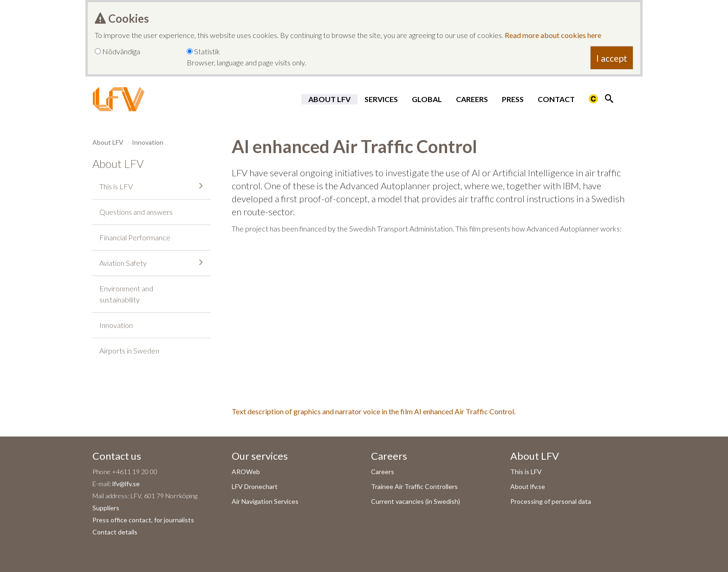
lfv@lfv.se (126, 484)
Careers (472, 99)
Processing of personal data (551, 501)
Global (427, 99)
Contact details (115, 532)
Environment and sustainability (126, 294)
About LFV (329, 99)
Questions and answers (136, 212)
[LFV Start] (119, 99)
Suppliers (106, 508)
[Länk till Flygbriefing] (593, 99)
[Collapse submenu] (201, 186)
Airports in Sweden (129, 350)
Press (513, 99)
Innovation (148, 142)
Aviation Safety (123, 263)
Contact (556, 99)
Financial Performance (135, 237)
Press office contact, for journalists (143, 520)
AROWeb (246, 472)
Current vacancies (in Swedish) (416, 501)
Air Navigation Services (265, 501)
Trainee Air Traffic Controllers (414, 486)
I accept (612, 58)
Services (381, 99)
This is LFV (116, 186)
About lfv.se (528, 486)
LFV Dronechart (255, 486)
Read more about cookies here (553, 35)
